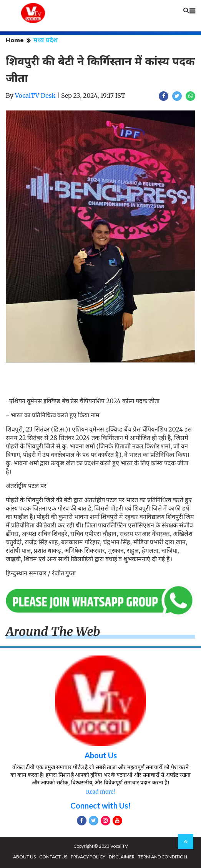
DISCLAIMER (122, 857)
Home (15, 40)
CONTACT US (53, 857)
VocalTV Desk (35, 96)
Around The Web (53, 632)
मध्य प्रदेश (46, 40)
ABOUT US (24, 857)
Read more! (100, 792)
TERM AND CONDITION (163, 857)
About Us (101, 755)
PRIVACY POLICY (88, 857)
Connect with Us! (100, 805)
